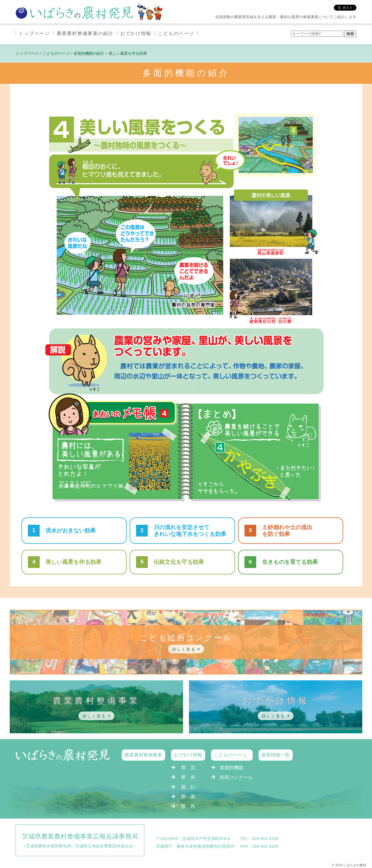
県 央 (188, 777)
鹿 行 (188, 787)
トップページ (34, 33)
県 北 (188, 768)
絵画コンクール (236, 777)
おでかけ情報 (136, 33)
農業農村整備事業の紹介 (85, 33)
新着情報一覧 (276, 755)
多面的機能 (232, 768)
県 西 (188, 806)
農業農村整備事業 (143, 755)
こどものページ (176, 33)
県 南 (188, 797)
